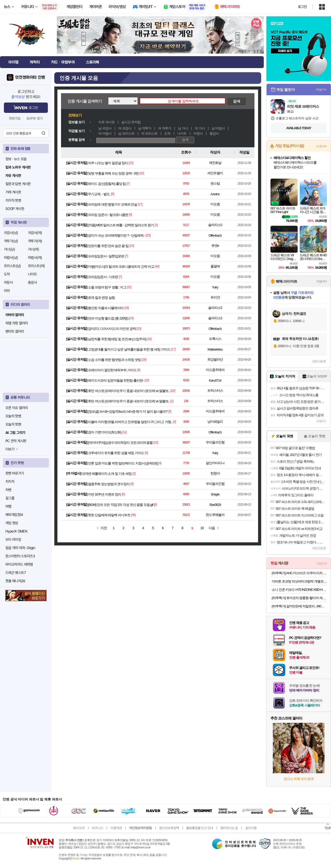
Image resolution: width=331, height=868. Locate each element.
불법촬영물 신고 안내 (200, 828)
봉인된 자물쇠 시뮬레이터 (106, 308)
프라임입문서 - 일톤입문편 (106, 256)
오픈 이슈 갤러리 (17, 408)
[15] (131, 163)
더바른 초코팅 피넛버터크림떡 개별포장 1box (299, 581)
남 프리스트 (126, 133)
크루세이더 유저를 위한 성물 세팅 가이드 (116, 453)
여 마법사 (105, 133)
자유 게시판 (106, 122)
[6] (146, 453)
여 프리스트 (149, 133)
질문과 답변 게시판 (18, 184)
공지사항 (251, 828)
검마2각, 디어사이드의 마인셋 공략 (112, 329)
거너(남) (9, 249)
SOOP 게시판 (15, 209)
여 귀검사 (125, 128)
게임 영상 (12, 523)
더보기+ (321, 90)
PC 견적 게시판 (16, 441)
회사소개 (79, 828)
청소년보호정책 (169, 828)
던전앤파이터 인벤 (30, 77)
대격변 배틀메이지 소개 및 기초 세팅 (107, 474)
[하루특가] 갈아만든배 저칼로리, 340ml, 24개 (299, 606)
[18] (173, 391)
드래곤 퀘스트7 (16, 573)
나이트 (32, 274)
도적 (7, 274)
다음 (212, 528)
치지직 (10, 482)
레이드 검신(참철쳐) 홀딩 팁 (107, 184)
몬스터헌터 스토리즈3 (20, 556)
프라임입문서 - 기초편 (103, 277)
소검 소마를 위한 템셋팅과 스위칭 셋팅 (114, 360)
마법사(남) (11, 258)
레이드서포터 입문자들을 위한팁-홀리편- (116, 380)
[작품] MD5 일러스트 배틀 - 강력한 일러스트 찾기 (121, 225)
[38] (133, 515)
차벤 (8, 490)
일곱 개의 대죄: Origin (20, 548)
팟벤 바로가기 (15, 473)
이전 (104, 528)
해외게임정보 (14, 515)
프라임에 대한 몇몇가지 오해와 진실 (112, 204)
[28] (144, 359)
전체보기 (75, 115)
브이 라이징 (13, 539)
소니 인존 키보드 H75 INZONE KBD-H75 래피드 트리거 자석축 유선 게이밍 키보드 (299, 590)
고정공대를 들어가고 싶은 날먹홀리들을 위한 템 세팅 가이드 (129, 349)
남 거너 (183, 128)
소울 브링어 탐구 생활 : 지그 (107, 287)
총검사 (32, 282)
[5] (170, 411)
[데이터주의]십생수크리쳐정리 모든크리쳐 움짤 (120, 443)
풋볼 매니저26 (15, 581)
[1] (172, 401)
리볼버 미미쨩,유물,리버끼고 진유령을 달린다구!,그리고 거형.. (130, 422)
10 (202, 528)
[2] (134, 473)
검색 (43, 133)
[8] (132, 484)
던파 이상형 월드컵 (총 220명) (108, 318)
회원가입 (15, 118)
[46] (157, 266)
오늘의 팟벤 (13, 424)
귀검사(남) (11, 233)
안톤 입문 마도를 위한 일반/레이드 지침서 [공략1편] (123, 463)
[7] (128, 183)
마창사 (8, 282)
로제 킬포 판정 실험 (101, 298)
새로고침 (318, 361)
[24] (132, 246)
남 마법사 (218, 128)
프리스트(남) (12, 266)
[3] (156, 225)
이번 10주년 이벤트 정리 (104, 494)
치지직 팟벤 (13, 200)
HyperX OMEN (16, 531)
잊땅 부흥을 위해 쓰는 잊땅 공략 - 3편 (113, 173)
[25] (148, 235)
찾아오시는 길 (229, 828)
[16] (141, 173)
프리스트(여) (36, 266)
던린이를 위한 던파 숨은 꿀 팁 (108, 246)
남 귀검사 (105, 128)
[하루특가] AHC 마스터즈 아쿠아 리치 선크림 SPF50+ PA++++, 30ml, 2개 (299, 573)
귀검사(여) (35, 233)
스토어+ (321, 146)
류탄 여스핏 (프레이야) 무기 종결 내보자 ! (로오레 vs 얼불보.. (129, 391)
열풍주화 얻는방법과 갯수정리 (109, 484)
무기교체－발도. (99, 194)
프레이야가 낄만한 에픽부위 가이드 (112, 370)
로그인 (302, 7)
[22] (129, 287)
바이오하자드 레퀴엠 (19, 564)
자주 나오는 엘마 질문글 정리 (108, 163)
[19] (126, 308)
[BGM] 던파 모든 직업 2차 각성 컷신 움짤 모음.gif (121, 505)
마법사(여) (35, 258)
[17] (140, 204)
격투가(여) (35, 241)
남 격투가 (145, 128)
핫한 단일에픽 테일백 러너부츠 (109, 515)
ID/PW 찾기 (35, 118)
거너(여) (33, 249)
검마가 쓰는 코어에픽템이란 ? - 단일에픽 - (116, 235)
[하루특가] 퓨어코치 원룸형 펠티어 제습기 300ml (299, 598)
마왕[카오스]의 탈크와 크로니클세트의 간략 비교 (121, 267)
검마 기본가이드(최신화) (105, 432)
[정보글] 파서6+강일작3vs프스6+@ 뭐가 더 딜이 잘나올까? (128, 411)
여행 (8, 506)
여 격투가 (165, 128)
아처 (7, 291)
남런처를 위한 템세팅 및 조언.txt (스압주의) (117, 339)
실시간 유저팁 (131, 122)
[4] (160, 463)
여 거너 (200, 128)
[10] (139, 328)
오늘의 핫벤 (13, 416)
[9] (112, 194)
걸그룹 (10, 498)
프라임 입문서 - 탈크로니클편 (108, 215)
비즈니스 (97, 828)
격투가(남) (11, 241)
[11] (124, 432)
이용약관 (116, 828)
